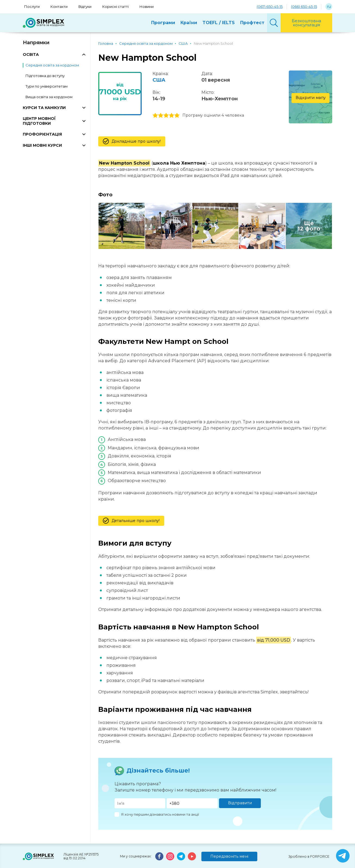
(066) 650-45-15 (304, 7)
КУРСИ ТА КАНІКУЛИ (44, 108)
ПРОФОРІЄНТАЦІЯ (42, 134)
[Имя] (140, 803)
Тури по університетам (47, 86)
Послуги (32, 7)
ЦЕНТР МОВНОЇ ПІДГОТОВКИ (39, 121)
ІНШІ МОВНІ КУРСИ (42, 145)
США (159, 80)
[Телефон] (192, 803)
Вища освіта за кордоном (49, 97)
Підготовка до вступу (45, 76)
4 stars (172, 116)
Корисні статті (115, 7)
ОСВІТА (31, 55)
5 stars (177, 116)
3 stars (166, 116)
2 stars (161, 116)
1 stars (155, 116)
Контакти (59, 7)
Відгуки (85, 7)
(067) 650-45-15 (270, 7)
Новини (147, 7)
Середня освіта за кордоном (52, 65)
